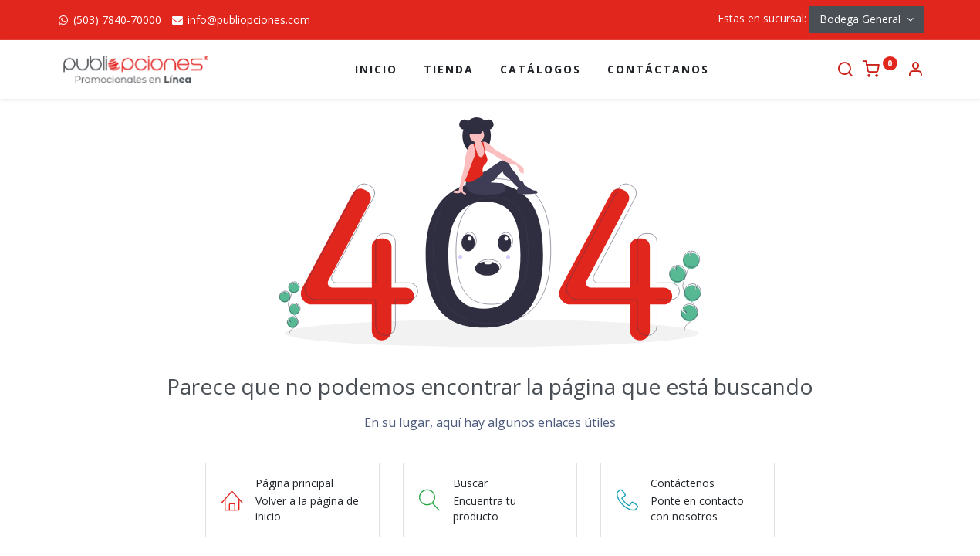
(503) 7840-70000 (109, 20)
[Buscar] (845, 71)
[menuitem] (376, 69)
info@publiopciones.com (240, 20)
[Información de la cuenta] (915, 71)
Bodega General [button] (862, 19)
